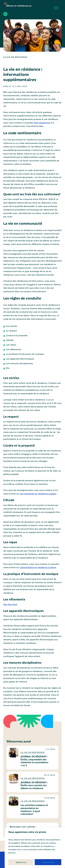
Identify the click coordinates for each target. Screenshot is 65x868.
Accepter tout (48, 862)
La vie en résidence (15, 57)
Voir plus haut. (10, 604)
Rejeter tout (21, 862)
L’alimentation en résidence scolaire (38, 567)
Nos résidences (42, 123)
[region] (35, 848)
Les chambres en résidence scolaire (38, 493)
